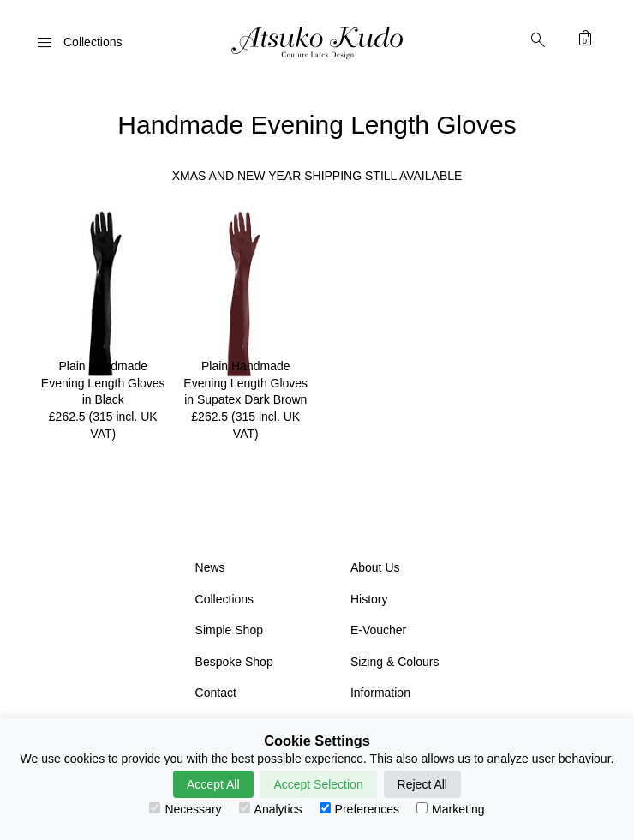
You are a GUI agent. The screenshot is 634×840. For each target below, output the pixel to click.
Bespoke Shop (234, 662)
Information (380, 693)
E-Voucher (378, 630)
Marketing (450, 809)
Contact (216, 693)
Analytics (271, 809)
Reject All (422, 784)
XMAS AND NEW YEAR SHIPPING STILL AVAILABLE (317, 176)
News (210, 567)
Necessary (185, 809)
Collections (224, 599)
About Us (375, 567)
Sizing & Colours (395, 662)
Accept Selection (318, 784)
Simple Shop (229, 630)
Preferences (359, 809)
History (369, 599)
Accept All (213, 784)
